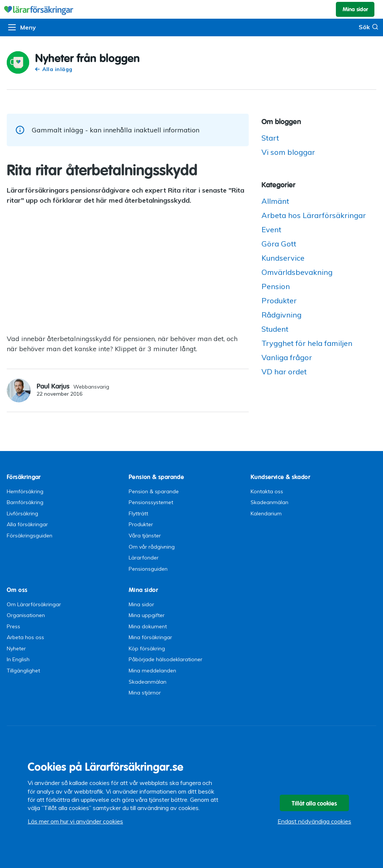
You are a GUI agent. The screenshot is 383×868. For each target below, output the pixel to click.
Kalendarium (266, 513)
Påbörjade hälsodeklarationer (166, 659)
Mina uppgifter (147, 615)
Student (275, 329)
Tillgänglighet (23, 671)
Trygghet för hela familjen (307, 343)
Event (271, 229)
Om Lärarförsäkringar (34, 604)
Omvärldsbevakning (297, 272)
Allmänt (275, 201)
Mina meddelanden (152, 671)
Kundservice (283, 258)
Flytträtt (138, 513)
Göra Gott (279, 244)
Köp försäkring (147, 648)
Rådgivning (281, 315)
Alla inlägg (54, 69)
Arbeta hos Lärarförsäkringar (314, 215)
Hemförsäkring (25, 491)
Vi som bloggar (288, 152)
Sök (369, 27)
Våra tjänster (145, 536)
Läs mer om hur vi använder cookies (75, 821)
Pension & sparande (154, 491)
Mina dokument (148, 626)
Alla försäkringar (27, 524)
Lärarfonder (144, 558)
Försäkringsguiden (30, 536)
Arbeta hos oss (25, 637)
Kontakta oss (267, 491)
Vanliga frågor (287, 357)
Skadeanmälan (269, 502)
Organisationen (26, 615)
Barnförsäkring (25, 502)
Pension (276, 286)
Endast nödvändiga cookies (314, 821)
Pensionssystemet (151, 502)
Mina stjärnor (145, 693)
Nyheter (16, 648)
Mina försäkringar (150, 637)
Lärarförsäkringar (191, 9)
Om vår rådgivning (152, 547)
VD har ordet (284, 372)
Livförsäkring (22, 513)
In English (18, 659)
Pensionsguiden (148, 569)
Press (13, 626)
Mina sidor (141, 604)
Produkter (279, 300)
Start (270, 138)
